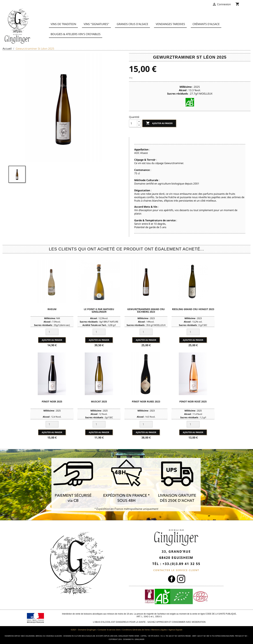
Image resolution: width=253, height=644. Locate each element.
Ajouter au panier (159, 123)
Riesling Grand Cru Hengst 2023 (193, 309)
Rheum (52, 309)
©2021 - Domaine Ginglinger (83, 630)
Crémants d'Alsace (206, 24)
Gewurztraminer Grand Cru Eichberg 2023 (146, 310)
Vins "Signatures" (96, 24)
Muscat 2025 (99, 401)
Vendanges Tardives (170, 24)
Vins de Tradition (63, 24)
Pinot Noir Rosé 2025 (193, 401)
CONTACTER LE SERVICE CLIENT (176, 570)
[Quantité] (133, 123)
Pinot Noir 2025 (52, 401)
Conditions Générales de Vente (136, 630)
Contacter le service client (109, 630)
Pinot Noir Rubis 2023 (146, 401)
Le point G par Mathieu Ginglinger (99, 310)
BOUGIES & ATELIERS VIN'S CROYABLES (76, 34)
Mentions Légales (159, 630)
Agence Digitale (175, 630)
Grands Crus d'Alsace (132, 24)
